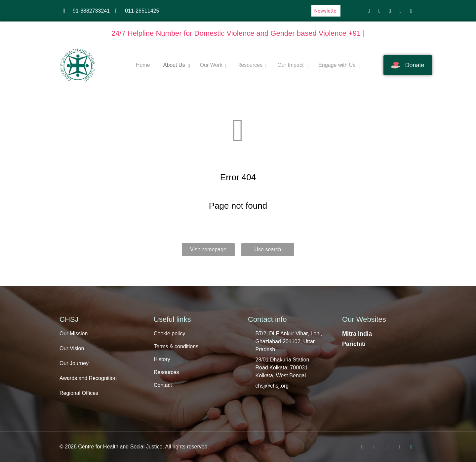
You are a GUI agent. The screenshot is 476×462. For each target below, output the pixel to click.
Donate (408, 65)
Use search (268, 250)
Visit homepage (208, 250)
